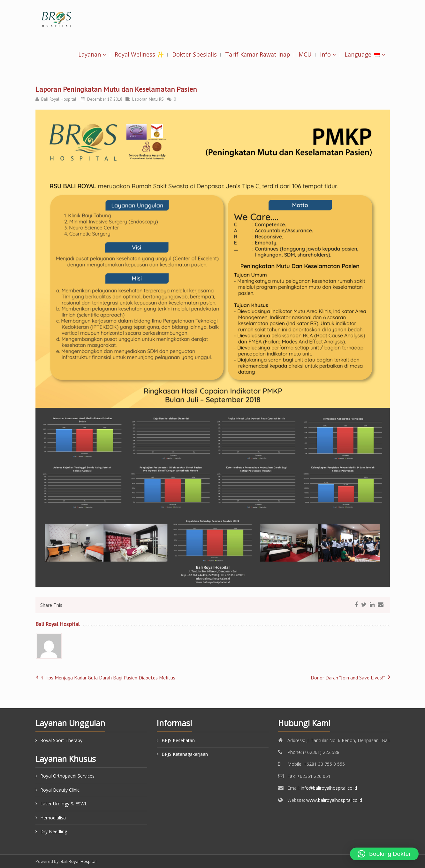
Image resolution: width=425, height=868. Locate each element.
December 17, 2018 (105, 99)
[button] (384, 854)
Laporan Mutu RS (148, 99)
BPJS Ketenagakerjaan (185, 754)
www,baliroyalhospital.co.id (334, 800)
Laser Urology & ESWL (64, 804)
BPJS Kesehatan (178, 740)
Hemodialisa (53, 818)
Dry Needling (54, 831)
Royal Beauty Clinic (60, 790)
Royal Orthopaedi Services (67, 776)
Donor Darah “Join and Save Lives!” (348, 678)
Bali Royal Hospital (59, 99)
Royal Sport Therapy (61, 740)
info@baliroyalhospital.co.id (329, 788)
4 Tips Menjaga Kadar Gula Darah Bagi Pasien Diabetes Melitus (108, 678)
